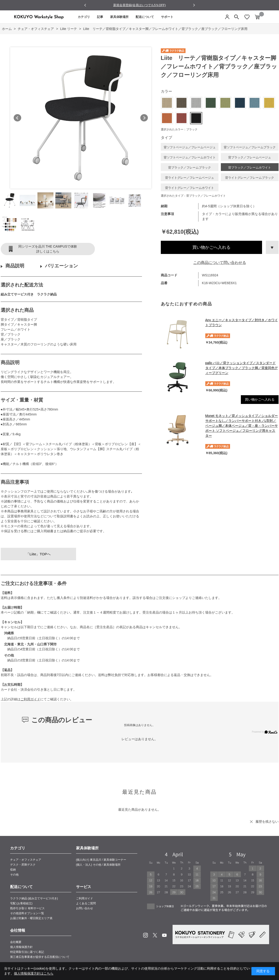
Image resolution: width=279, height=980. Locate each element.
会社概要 (16, 942)
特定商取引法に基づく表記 (27, 952)
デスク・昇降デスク (23, 865)
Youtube (164, 935)
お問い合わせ (85, 908)
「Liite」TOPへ (38, 554)
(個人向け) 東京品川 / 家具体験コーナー (101, 860)
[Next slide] (194, 5)
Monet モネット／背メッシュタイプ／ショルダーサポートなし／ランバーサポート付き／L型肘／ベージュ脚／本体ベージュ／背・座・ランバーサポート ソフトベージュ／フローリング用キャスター (242, 426)
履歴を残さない (267, 822)
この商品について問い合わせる (220, 263)
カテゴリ (84, 17)
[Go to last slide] (85, 5)
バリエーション (61, 266)
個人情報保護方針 (21, 947)
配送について (145, 17)
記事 (100, 17)
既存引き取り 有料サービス (27, 908)
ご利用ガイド (30, 699)
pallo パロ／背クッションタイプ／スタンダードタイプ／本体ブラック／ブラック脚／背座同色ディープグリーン (242, 368)
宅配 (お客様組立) (21, 903)
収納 (13, 870)
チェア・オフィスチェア (26, 860)
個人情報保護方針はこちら (34, 973)
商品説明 (15, 266)
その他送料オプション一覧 (27, 913)
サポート (167, 17)
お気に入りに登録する (272, 247)
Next (144, 118)
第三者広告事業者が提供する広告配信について (40, 957)
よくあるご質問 (86, 903)
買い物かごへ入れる (211, 247)
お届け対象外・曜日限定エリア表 (31, 918)
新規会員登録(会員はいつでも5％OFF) (139, 5)
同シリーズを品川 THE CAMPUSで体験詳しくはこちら (48, 249)
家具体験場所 (119, 17)
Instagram (146, 935)
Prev (17, 118)
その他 (14, 875)
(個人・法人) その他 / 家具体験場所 (98, 865)
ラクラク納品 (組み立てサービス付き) (34, 898)
